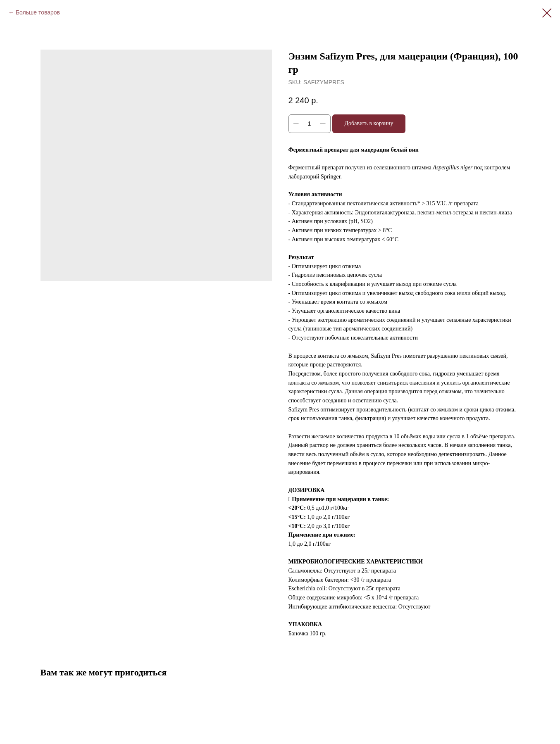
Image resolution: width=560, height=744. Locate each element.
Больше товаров (38, 12)
